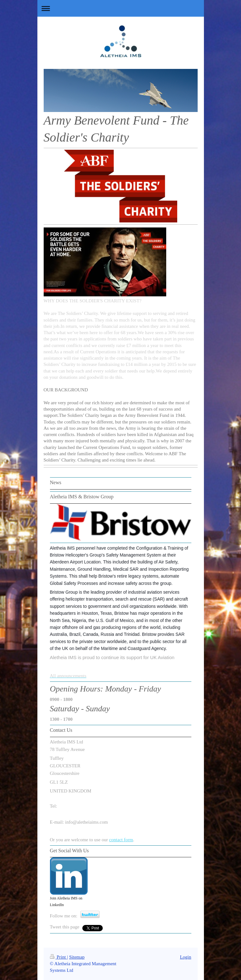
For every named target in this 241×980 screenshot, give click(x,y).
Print (59, 957)
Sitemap (77, 957)
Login (186, 957)
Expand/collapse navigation (121, 8)
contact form (121, 840)
